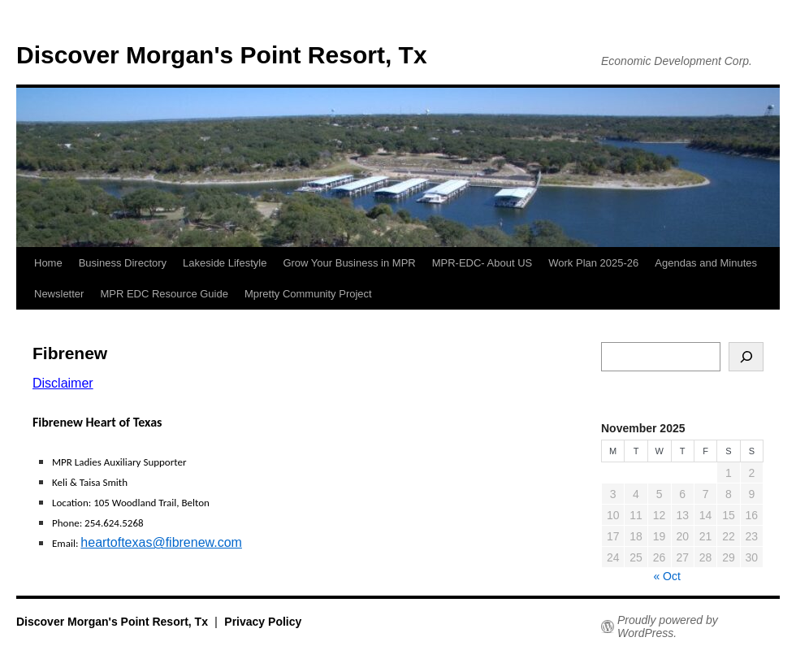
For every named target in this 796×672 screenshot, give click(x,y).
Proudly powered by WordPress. (668, 626)
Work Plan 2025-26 (593, 263)
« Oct (666, 576)
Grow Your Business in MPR (349, 263)
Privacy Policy (263, 622)
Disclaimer (63, 383)
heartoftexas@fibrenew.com (161, 542)
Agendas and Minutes (706, 263)
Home (48, 263)
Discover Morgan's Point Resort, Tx (222, 55)
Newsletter (59, 294)
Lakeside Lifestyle (225, 263)
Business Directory (123, 263)
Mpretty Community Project (308, 294)
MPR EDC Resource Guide (164, 294)
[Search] (746, 357)
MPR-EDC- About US (482, 263)
